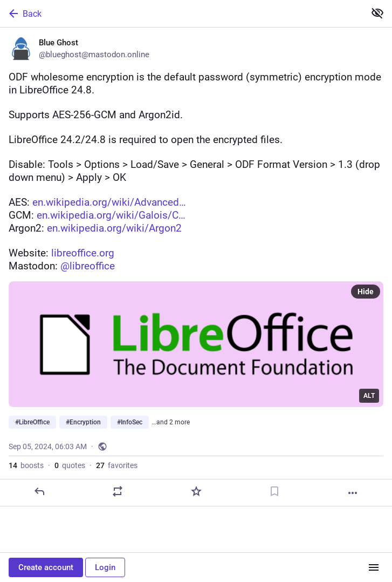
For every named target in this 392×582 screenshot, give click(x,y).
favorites (117, 465)
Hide (366, 292)
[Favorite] (196, 491)
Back (24, 13)
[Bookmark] (274, 491)
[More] (353, 493)
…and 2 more (171, 422)
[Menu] (374, 567)
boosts (26, 465)
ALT (369, 396)
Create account (46, 567)
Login (105, 567)
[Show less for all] (377, 13)
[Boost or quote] (118, 491)
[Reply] (39, 491)
